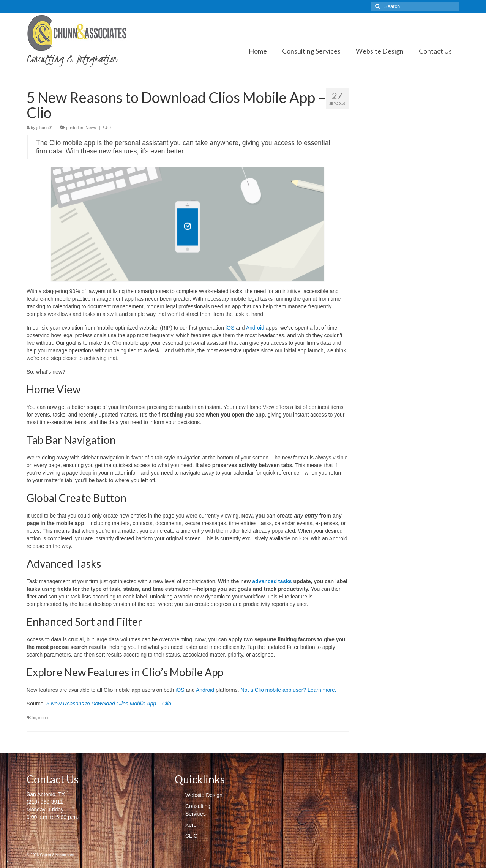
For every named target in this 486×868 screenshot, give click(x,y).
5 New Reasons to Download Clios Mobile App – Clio (109, 704)
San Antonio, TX (46, 794)
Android (255, 328)
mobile (44, 718)
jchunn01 (45, 128)
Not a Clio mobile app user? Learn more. (288, 690)
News (91, 128)
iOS (230, 328)
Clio (33, 718)
